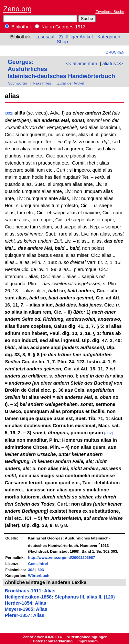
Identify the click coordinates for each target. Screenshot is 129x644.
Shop (62, 42)
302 (31, 570)
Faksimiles (42, 83)
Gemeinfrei (38, 563)
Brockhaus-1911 (23, 591)
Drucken (115, 52)
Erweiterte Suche (110, 11)
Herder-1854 (19, 603)
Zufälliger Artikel (76, 37)
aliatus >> (113, 64)
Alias (50, 591)
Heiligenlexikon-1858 (28, 597)
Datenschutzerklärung (53, 641)
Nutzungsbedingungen (87, 637)
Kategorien (109, 37)
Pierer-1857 (18, 615)
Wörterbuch (39, 575)
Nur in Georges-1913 (60, 27)
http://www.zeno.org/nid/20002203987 (62, 557)
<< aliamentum (81, 64)
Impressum (88, 641)
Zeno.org (17, 9)
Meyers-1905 (19, 609)
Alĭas (42, 609)
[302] (9, 113)
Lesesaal (45, 37)
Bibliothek (18, 27)
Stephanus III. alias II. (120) (85, 597)
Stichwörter (18, 83)
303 (41, 570)
